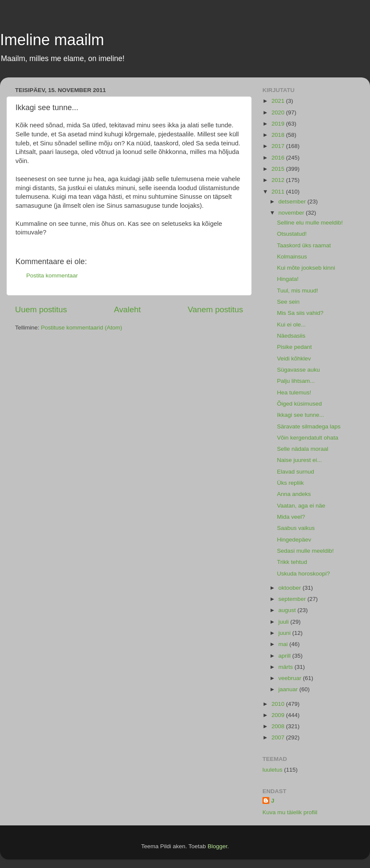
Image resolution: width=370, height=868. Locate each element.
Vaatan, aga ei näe (301, 506)
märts (287, 667)
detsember (293, 202)
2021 (279, 101)
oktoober (290, 588)
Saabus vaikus (296, 528)
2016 (279, 158)
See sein (288, 302)
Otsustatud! (292, 234)
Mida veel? (291, 517)
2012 (279, 180)
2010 (279, 704)
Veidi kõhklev (294, 359)
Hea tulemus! (294, 392)
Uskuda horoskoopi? (304, 574)
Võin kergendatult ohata (308, 438)
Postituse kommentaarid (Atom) (82, 328)
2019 (279, 124)
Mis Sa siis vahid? (300, 313)
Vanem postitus (215, 309)
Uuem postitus (41, 309)
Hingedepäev (294, 540)
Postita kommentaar (52, 275)
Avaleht (128, 309)
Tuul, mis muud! (298, 291)
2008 (279, 726)
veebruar (291, 678)
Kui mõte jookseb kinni (306, 268)
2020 (279, 112)
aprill (285, 656)
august (288, 610)
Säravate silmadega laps (309, 426)
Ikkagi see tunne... (301, 415)
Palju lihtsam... (296, 381)
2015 (279, 169)
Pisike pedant (294, 347)
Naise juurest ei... (299, 460)
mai (284, 644)
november (292, 213)
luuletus (273, 770)
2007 (279, 737)
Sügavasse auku (299, 370)
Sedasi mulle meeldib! (305, 551)
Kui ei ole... (291, 325)
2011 (279, 192)
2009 (279, 715)
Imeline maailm (52, 40)
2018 (279, 135)
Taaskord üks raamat (304, 245)
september (293, 599)
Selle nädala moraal (303, 449)
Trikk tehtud (292, 562)
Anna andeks (294, 494)
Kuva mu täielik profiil (290, 812)
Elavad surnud (296, 472)
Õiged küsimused (299, 404)
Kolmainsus (292, 257)
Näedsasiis (291, 336)
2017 (279, 146)
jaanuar (289, 689)
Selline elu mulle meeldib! (310, 223)
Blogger (217, 846)
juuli (284, 622)
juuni (285, 633)
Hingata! (288, 279)
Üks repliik (290, 483)
